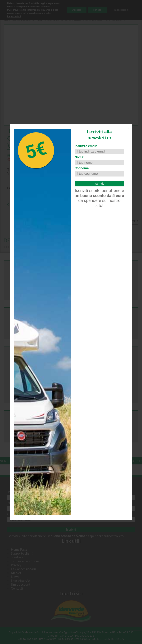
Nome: (80, 157)
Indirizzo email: (86, 146)
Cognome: (82, 168)
